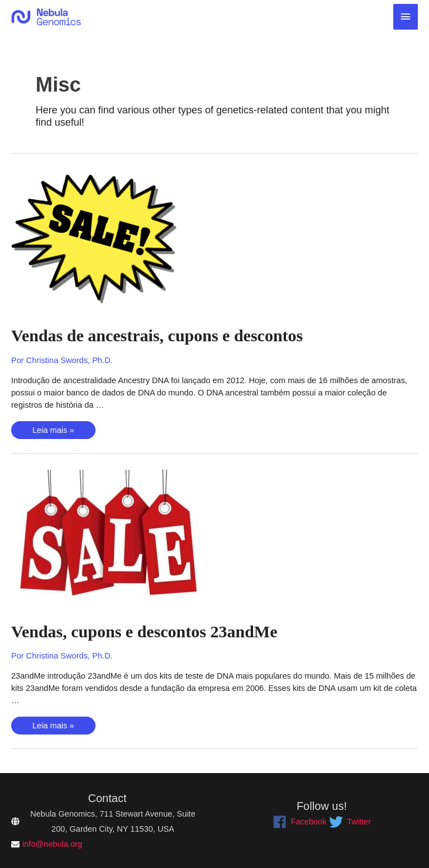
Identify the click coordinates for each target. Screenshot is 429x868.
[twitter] (350, 822)
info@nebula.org (52, 844)
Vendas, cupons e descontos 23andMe (144, 631)
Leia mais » (53, 431)
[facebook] (300, 822)
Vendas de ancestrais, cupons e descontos (157, 335)
